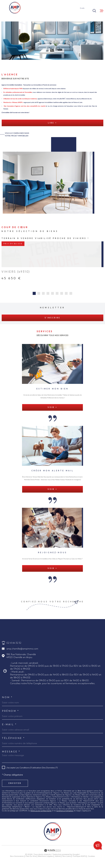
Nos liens (67, 860)
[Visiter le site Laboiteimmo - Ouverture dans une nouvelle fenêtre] (52, 854)
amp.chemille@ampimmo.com (22, 652)
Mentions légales (46, 860)
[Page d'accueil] (15, 8)
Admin (58, 860)
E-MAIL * (9, 728)
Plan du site (31, 860)
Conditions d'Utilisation (65, 814)
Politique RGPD (79, 860)
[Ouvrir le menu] (102, 11)
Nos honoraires (17, 860)
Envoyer (15, 787)
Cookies (91, 860)
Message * (11, 755)
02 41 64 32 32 (14, 646)
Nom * (7, 701)
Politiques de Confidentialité (41, 814)
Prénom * (11, 714)
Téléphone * (14, 741)
